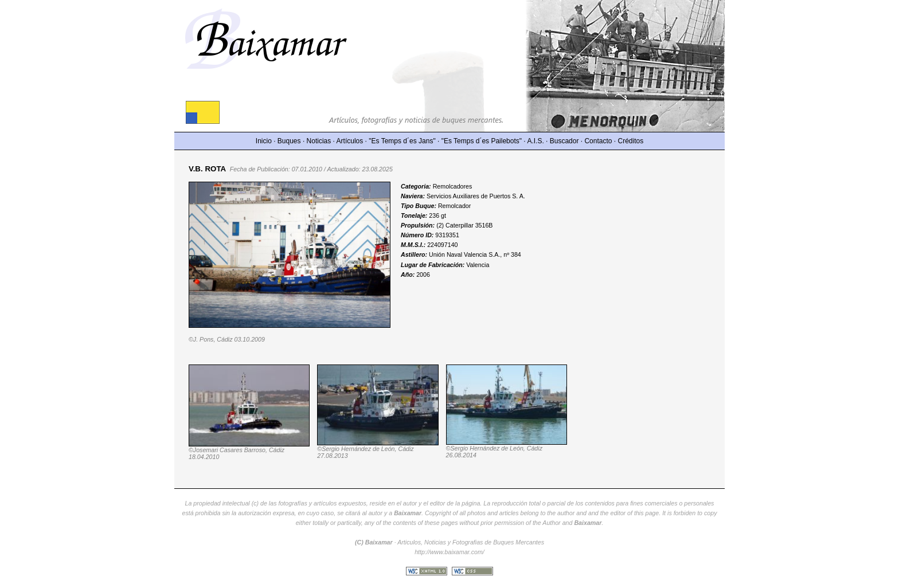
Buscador (564, 141)
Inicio (264, 141)
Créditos (631, 141)
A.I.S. (535, 141)
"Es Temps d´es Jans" (402, 141)
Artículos (350, 141)
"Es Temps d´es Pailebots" (482, 141)
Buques (289, 141)
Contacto (598, 141)
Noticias (319, 141)
